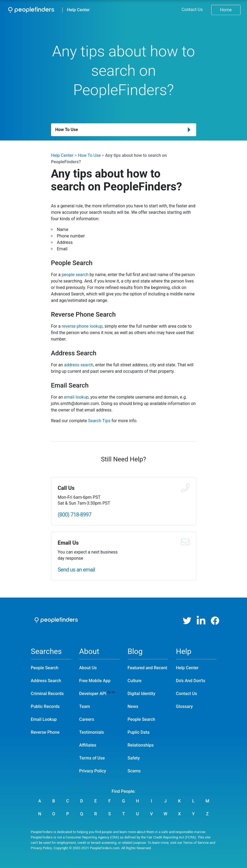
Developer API (93, 694)
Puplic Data (139, 732)
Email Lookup (44, 719)
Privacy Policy (93, 771)
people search (75, 275)
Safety (134, 758)
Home (226, 10)
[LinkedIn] (201, 621)
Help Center (78, 10)
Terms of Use (92, 758)
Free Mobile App (95, 681)
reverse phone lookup (82, 326)
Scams (134, 771)
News (133, 706)
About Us (88, 668)
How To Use (89, 155)
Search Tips (99, 421)
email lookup (76, 397)
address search (79, 365)
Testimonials (92, 732)
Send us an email (76, 570)
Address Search (46, 681)
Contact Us (192, 10)
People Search (45, 668)
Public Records (45, 706)
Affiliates (88, 745)
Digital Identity (142, 694)
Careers (87, 719)
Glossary (185, 706)
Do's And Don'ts (191, 681)
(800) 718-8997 (75, 515)
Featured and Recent (147, 668)
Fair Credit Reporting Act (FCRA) (171, 837)
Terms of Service (196, 843)
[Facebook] (215, 621)
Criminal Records (47, 694)
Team (85, 706)
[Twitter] (187, 621)
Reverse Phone (45, 732)
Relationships (141, 745)
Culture (135, 681)
